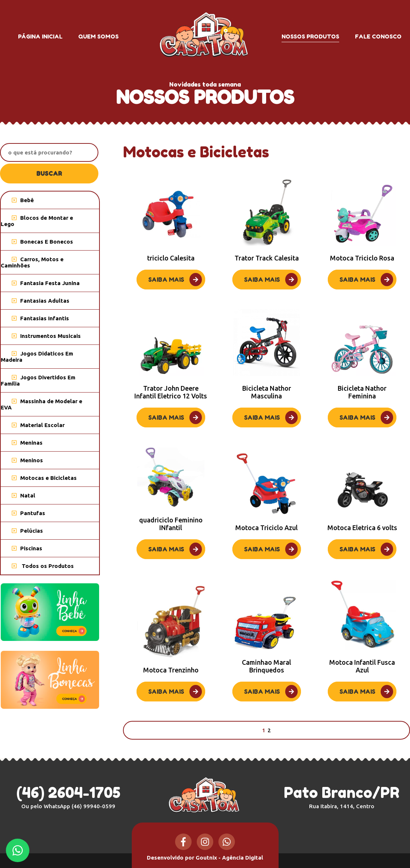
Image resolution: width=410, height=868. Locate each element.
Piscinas (27, 548)
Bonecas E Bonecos (42, 242)
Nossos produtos (310, 37)
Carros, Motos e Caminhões (32, 262)
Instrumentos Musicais (46, 336)
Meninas (27, 443)
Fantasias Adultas (41, 301)
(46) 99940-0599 (93, 806)
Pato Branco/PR (342, 796)
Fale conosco (378, 37)
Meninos (27, 460)
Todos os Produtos (43, 566)
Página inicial (40, 37)
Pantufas (28, 513)
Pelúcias (27, 531)
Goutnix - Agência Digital (229, 858)
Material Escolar (38, 425)
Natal (23, 495)
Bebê (23, 200)
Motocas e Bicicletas (44, 478)
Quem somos (98, 37)
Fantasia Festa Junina (46, 283)
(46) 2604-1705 (68, 792)
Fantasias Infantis (40, 318)
